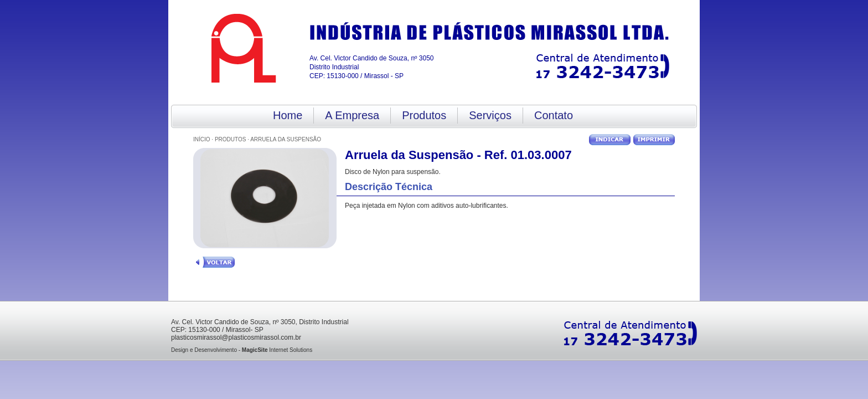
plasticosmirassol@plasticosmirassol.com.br (236, 337)
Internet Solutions (277, 350)
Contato (554, 115)
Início (202, 139)
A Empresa (352, 115)
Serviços (490, 115)
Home (288, 115)
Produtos (424, 115)
